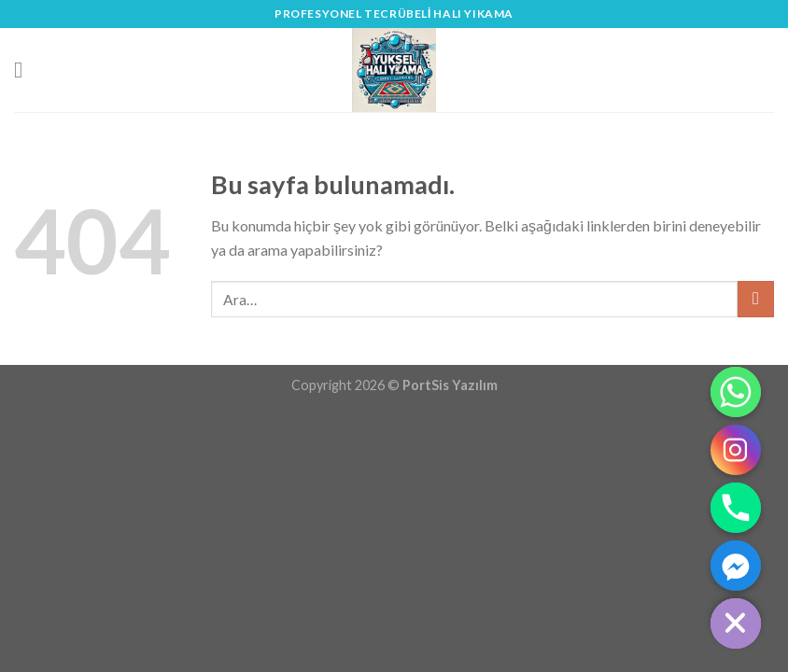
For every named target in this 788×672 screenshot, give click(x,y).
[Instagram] (736, 450)
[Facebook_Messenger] (736, 566)
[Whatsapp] (736, 392)
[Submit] (756, 299)
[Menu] (25, 70)
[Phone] (736, 508)
